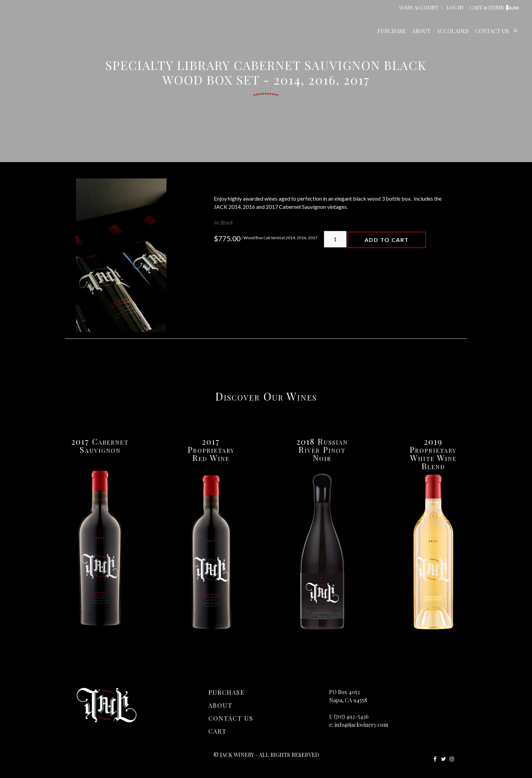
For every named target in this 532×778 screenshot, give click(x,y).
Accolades (453, 31)
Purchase (391, 31)
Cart (218, 731)
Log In (455, 8)
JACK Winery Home (61, 31)
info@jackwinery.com (361, 725)
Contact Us (492, 31)
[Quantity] (335, 239)
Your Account (419, 8)
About (421, 31)
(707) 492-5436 (351, 716)
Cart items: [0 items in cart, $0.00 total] (494, 8)
